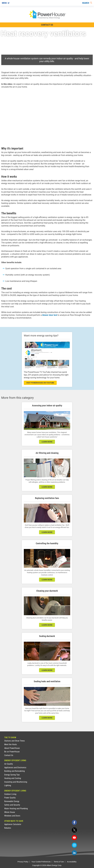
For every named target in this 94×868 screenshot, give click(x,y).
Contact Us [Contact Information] (47, 25)
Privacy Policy (23, 862)
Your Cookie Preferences (41, 862)
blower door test (50, 315)
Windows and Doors (12, 816)
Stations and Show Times (14, 741)
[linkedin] (74, 853)
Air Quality (9, 764)
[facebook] (74, 822)
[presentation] (47, 117)
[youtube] (74, 838)
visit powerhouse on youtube (40, 383)
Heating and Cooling (13, 778)
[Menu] (6, 3)
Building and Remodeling (14, 771)
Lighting (8, 785)
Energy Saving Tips (12, 775)
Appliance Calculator (13, 824)
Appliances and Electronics (15, 768)
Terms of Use (59, 862)
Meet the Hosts (11, 744)
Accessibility (72, 862)
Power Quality (10, 798)
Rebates (8, 828)
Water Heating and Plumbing (16, 809)
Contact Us (9, 755)
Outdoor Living (10, 794)
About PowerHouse (12, 748)
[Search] (87, 3)
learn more (47, 442)
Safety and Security (12, 805)
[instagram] (74, 845)
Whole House (10, 812)
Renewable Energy (12, 801)
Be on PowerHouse (12, 752)
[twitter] (74, 830)
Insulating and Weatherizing (16, 782)
